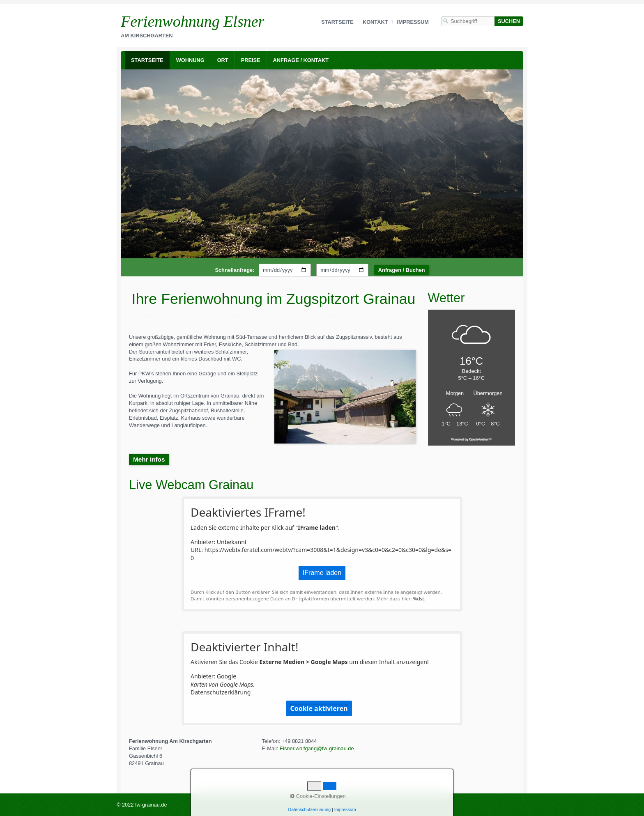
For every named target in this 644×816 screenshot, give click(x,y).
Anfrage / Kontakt (301, 60)
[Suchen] (509, 21)
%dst (419, 599)
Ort (223, 60)
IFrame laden (322, 573)
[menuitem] (147, 60)
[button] (149, 460)
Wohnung (190, 60)
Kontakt (375, 22)
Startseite (337, 22)
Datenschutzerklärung (221, 692)
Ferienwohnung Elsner (192, 21)
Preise (251, 60)
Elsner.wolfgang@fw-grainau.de (317, 748)
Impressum (413, 22)
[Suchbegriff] (468, 21)
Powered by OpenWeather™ (471, 439)
